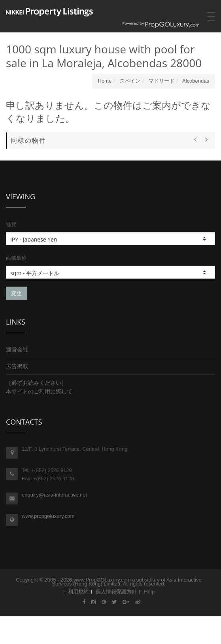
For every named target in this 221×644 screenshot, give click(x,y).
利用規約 (78, 592)
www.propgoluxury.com (48, 516)
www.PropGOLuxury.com (102, 580)
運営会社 (17, 349)
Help (149, 592)
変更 (17, 293)
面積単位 (16, 258)
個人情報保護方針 (116, 592)
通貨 (11, 224)
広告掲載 (17, 366)
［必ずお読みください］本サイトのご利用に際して (39, 387)
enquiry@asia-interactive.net (54, 495)
